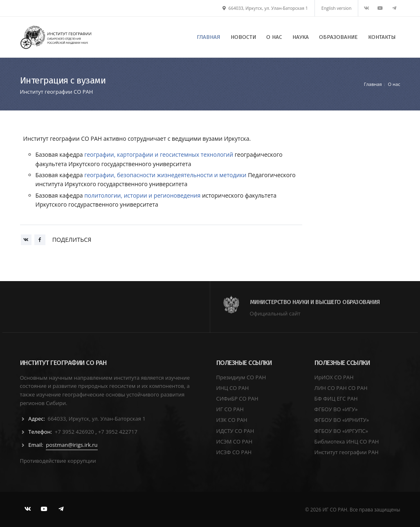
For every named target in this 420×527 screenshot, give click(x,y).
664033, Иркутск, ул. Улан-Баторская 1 (265, 8)
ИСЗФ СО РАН (234, 452)
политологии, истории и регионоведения (142, 195)
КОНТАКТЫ (382, 37)
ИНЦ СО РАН (233, 388)
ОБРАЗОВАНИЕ (338, 37)
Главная (373, 84)
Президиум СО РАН (241, 377)
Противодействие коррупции (58, 461)
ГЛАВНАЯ (208, 37)
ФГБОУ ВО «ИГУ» (336, 409)
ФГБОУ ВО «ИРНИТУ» (342, 420)
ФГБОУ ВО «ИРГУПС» (341, 431)
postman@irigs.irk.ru (72, 445)
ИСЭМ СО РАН (235, 441)
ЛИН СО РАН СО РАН (341, 388)
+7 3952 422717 (118, 432)
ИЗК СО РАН (232, 420)
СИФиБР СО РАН (237, 399)
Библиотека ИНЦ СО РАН (347, 441)
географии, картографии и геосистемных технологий (159, 154)
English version (337, 8)
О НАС (274, 37)
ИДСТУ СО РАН (235, 431)
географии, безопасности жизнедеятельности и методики (165, 175)
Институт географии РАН (347, 452)
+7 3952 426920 (75, 432)
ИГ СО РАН (230, 409)
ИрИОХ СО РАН (334, 377)
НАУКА (301, 37)
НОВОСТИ (243, 37)
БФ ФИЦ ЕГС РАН (336, 399)
